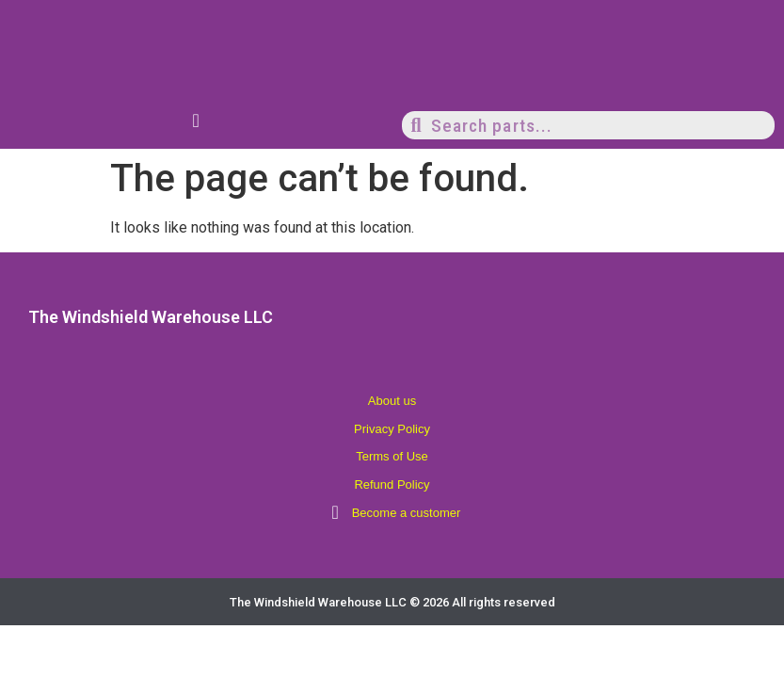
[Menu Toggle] (196, 121)
